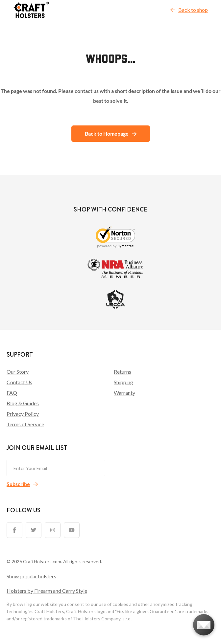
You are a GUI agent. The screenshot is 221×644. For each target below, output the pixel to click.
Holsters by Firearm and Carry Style (47, 591)
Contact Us (19, 382)
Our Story (18, 372)
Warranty (124, 393)
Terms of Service (25, 424)
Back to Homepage (111, 133)
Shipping (123, 382)
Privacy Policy (23, 414)
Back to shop (189, 10)
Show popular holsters (31, 576)
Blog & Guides (23, 403)
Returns (123, 372)
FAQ (12, 393)
